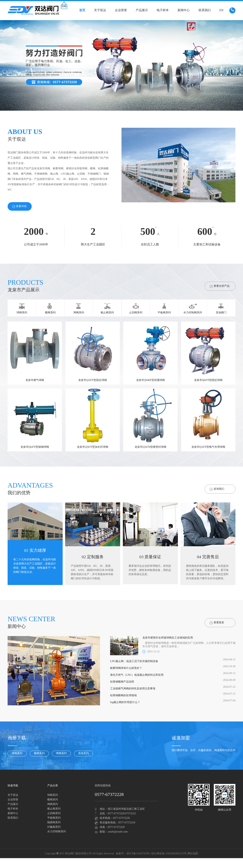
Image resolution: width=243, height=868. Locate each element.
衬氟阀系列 (54, 827)
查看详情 (19, 207)
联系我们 (205, 10)
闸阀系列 (61, 753)
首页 (82, 10)
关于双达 (100, 10)
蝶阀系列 (39, 753)
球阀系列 (17, 753)
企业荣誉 (121, 10)
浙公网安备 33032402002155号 (169, 854)
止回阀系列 (54, 813)
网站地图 (193, 854)
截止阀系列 (54, 809)
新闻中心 (184, 10)
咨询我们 (217, 489)
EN (221, 10)
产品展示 (142, 10)
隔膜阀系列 (54, 823)
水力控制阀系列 (57, 832)
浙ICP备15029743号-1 (139, 854)
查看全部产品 (220, 286)
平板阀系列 (54, 818)
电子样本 (163, 10)
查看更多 (217, 623)
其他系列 (84, 753)
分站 (64, 6)
